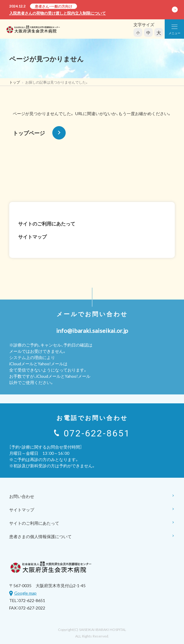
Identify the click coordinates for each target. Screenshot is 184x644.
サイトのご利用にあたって (47, 223)
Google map (25, 593)
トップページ (39, 133)
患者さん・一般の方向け (54, 6)
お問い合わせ (92, 497)
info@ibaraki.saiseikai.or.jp (92, 330)
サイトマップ (32, 236)
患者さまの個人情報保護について (92, 537)
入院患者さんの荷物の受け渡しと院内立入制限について (58, 13)
